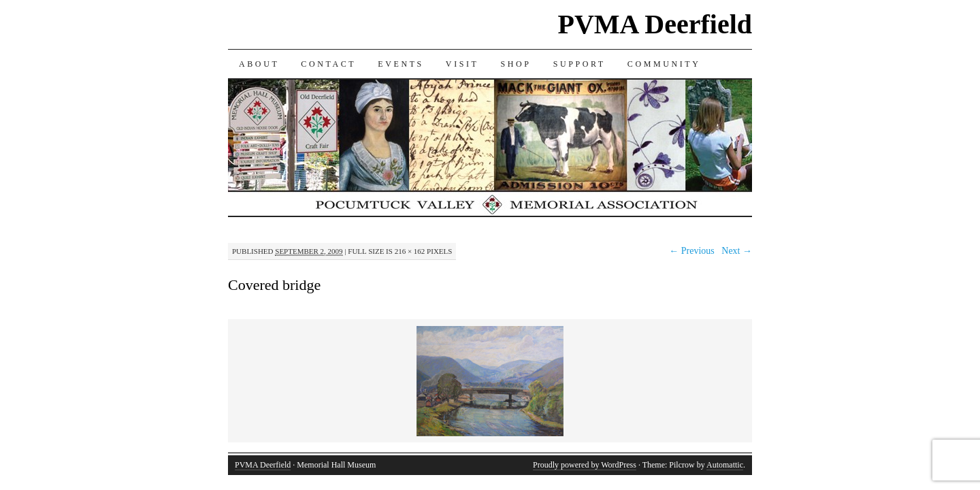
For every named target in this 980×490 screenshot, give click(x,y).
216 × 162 (410, 251)
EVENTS (401, 64)
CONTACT (328, 64)
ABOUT (259, 64)
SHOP (516, 64)
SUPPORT (579, 64)
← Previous (692, 251)
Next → (737, 251)
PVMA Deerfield (655, 24)
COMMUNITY (664, 64)
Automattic (725, 465)
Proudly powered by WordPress (585, 465)
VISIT (462, 64)
